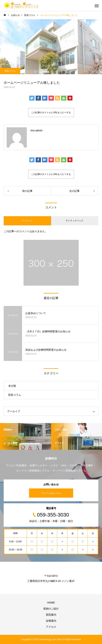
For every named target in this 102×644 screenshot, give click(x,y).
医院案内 (51, 615)
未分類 (12, 386)
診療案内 (51, 621)
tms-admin (36, 130)
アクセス (51, 627)
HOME (51, 603)
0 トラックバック (75, 221)
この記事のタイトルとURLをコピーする (51, 112)
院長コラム (10, 71)
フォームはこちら (51, 493)
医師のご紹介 (51, 609)
